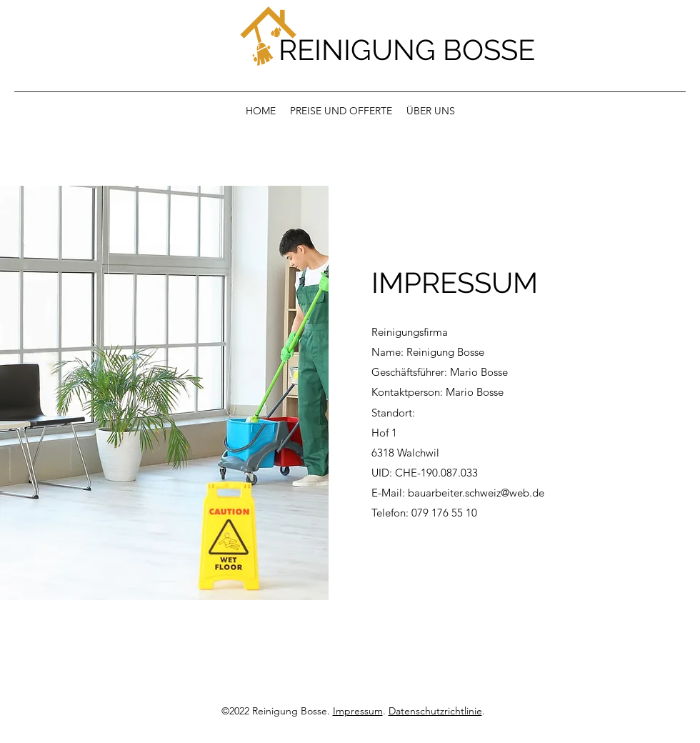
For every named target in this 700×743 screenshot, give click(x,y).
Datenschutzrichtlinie (435, 711)
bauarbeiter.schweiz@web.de (476, 493)
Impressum (358, 711)
